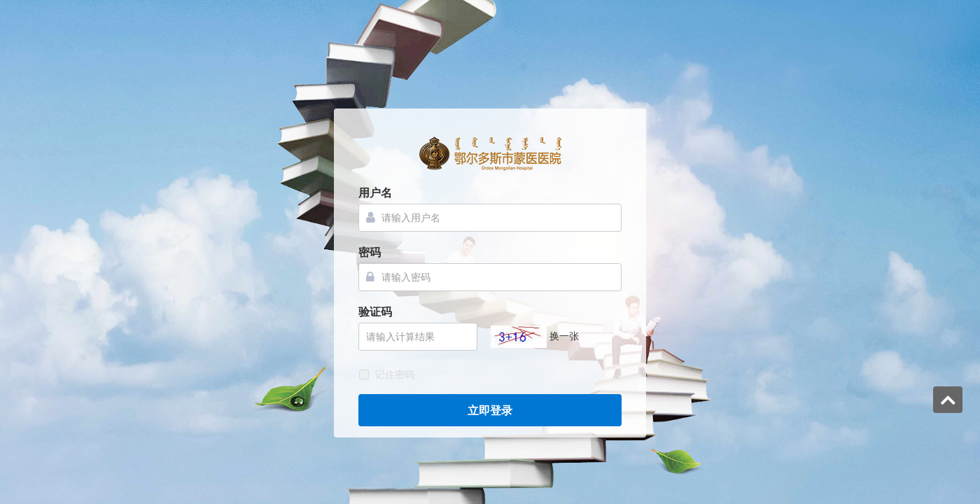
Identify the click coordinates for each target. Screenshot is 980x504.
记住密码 (395, 374)
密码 (370, 252)
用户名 (375, 193)
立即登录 (490, 411)
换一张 (564, 336)
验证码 (375, 312)
